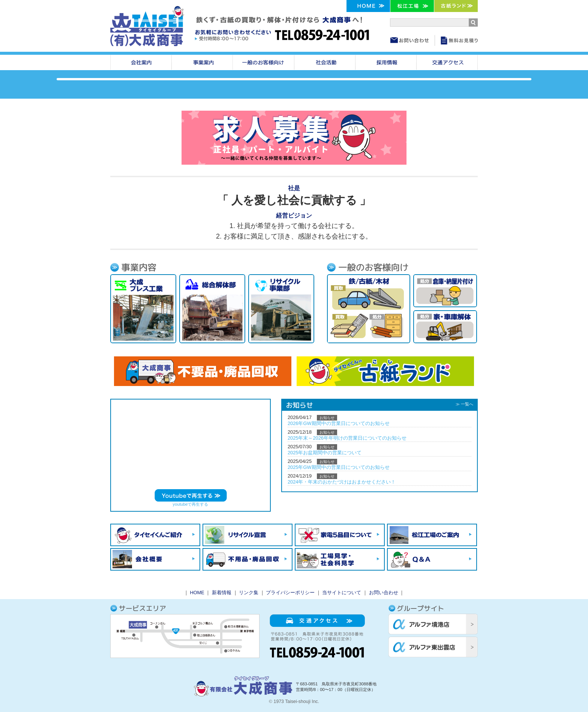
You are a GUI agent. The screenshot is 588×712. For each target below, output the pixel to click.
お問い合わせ (384, 593)
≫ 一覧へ (464, 404)
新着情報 (222, 593)
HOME (197, 593)
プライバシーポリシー (290, 593)
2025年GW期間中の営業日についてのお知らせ (339, 467)
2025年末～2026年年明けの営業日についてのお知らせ (347, 438)
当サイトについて (342, 593)
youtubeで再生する (191, 504)
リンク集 (249, 593)
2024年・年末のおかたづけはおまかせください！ (342, 482)
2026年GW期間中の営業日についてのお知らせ (339, 423)
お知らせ (327, 418)
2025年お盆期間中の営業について (325, 453)
